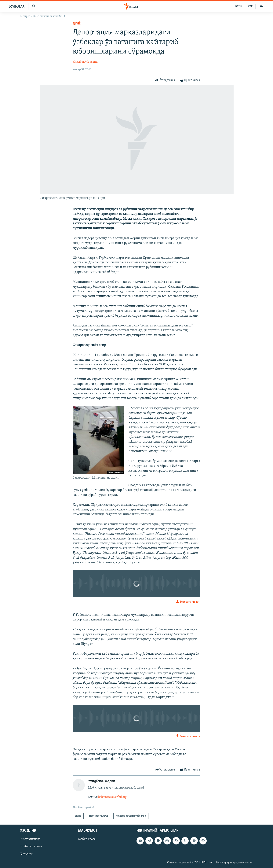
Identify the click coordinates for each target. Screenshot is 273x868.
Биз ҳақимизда (30, 839)
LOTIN (239, 6)
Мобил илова (87, 839)
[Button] (165, 80)
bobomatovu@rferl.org (112, 797)
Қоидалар (26, 854)
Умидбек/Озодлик (85, 62)
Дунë (77, 24)
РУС (250, 6)
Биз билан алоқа (31, 846)
